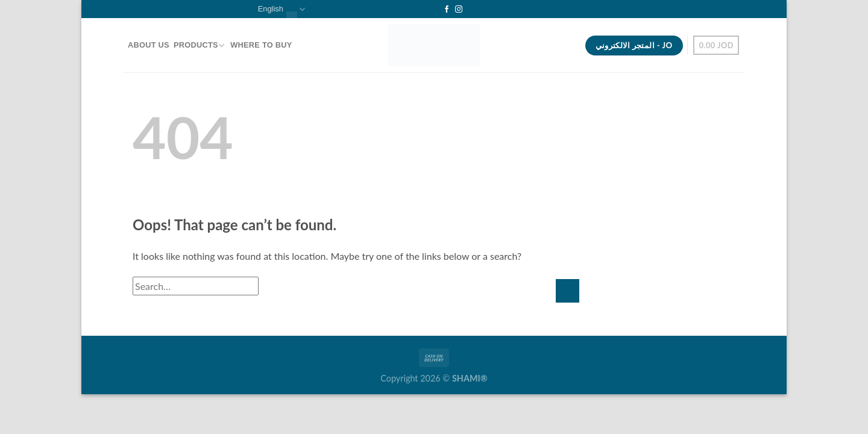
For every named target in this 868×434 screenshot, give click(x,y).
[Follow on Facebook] (447, 10)
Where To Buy (261, 45)
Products (199, 46)
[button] (716, 45)
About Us (149, 45)
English (281, 9)
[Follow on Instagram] (459, 10)
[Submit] (568, 291)
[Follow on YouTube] (470, 10)
